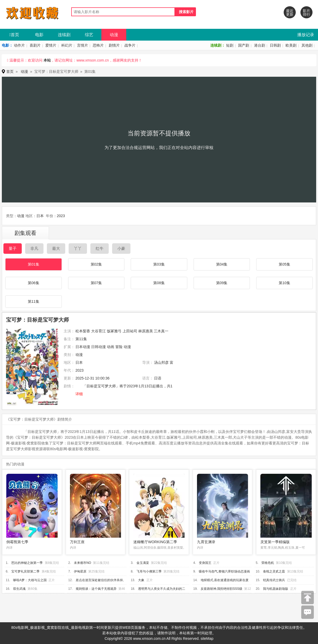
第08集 (159, 283)
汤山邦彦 (161, 362)
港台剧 (260, 45)
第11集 (34, 301)
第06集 (34, 283)
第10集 (284, 283)
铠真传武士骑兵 (274, 580)
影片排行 (306, 13)
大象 (141, 580)
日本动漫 (83, 347)
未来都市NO (83, 563)
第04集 (222, 264)
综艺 (89, 35)
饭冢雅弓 (114, 331)
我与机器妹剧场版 (276, 589)
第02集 (96, 264)
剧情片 (114, 45)
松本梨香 (83, 331)
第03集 (159, 264)
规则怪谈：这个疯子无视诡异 (96, 589)
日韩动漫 (98, 347)
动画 (111, 347)
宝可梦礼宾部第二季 (25, 571)
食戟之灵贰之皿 (274, 571)
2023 (61, 216)
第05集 (284, 264)
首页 (14, 35)
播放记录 (306, 35)
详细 (79, 394)
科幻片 (67, 45)
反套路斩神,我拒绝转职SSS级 (221, 589)
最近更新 (290, 13)
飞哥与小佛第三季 (149, 571)
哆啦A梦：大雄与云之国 (30, 580)
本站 (47, 60)
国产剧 (244, 45)
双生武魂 (19, 589)
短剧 (230, 45)
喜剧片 (35, 45)
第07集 (96, 283)
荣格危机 (268, 563)
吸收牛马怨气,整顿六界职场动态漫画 (224, 571)
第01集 (34, 264)
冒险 (119, 347)
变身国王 (205, 563)
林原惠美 (146, 331)
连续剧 (64, 35)
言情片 (83, 45)
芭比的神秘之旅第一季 (27, 563)
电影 (39, 35)
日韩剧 (275, 45)
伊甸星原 (80, 571)
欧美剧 (291, 45)
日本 (40, 216)
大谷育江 (98, 331)
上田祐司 (130, 331)
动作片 (19, 45)
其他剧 (307, 45)
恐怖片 (98, 45)
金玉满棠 (143, 563)
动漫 (114, 35)
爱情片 (51, 45)
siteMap (207, 639)
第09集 (222, 283)
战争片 (130, 45)
